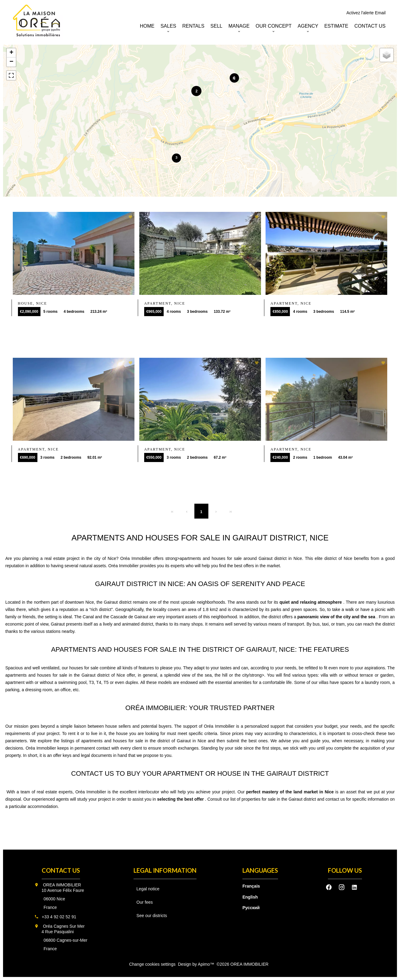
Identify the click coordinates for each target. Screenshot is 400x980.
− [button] (11, 62)
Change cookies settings (152, 964)
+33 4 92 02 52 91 (59, 917)
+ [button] (11, 53)
